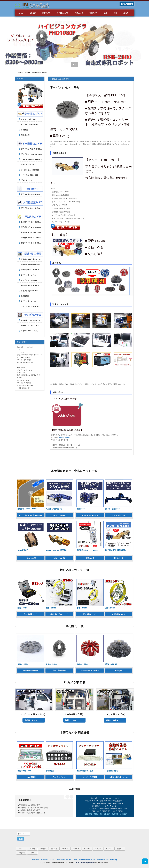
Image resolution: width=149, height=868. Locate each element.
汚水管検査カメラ (90, 614)
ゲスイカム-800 (59, 515)
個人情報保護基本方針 (87, 859)
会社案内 (33, 13)
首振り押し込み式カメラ (59, 614)
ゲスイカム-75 (31, 558)
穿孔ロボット (118, 558)
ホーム (21, 13)
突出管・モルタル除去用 (90, 670)
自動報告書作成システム (118, 777)
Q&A (32, 853)
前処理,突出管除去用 (31, 670)
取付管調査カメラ (31, 614)
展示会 (126, 13)
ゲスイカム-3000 (118, 515)
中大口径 (43, 849)
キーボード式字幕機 (90, 777)
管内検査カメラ (103, 859)
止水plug (21, 853)
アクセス (52, 859)
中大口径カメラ (63, 13)
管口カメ (120, 849)
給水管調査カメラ (118, 614)
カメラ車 (98, 849)
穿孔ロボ (65, 849)
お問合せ (44, 859)
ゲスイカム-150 (59, 558)
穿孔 (115, 13)
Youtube (87, 849)
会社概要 (36, 859)
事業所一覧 (98, 814)
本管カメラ (46, 13)
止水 (106, 13)
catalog (114, 859)
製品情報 (115, 814)
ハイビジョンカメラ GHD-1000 (31, 515)
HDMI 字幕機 (31, 777)
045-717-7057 (64, 437)
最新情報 (89, 814)
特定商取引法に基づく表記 (67, 859)
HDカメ (109, 849)
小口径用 (32, 849)
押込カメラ (79, 13)
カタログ (123, 814)
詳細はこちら (31, 720)
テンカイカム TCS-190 (90, 515)
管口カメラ (94, 13)
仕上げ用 (118, 670)
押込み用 (54, 849)
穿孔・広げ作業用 (59, 670)
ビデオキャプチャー (59, 777)
